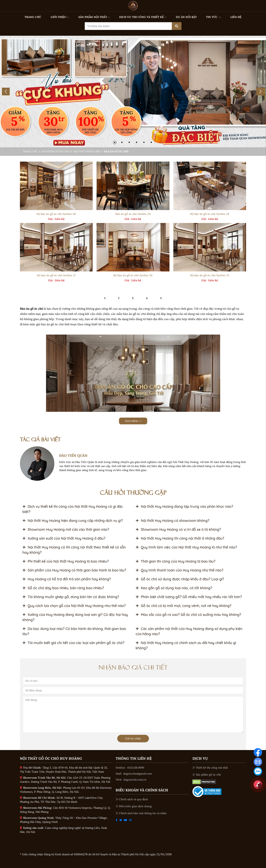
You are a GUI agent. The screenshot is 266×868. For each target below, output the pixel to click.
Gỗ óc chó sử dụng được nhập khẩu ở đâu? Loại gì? (180, 579)
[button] (115, 142)
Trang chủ (30, 151)
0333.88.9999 (136, 768)
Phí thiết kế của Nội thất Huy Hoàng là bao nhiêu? (66, 561)
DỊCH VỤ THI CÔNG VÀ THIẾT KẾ (143, 17)
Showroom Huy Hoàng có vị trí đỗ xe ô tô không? (178, 529)
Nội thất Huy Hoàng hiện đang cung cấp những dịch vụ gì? (73, 521)
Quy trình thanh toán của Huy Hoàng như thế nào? (180, 570)
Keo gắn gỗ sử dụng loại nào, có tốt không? (174, 588)
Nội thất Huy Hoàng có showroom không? (172, 521)
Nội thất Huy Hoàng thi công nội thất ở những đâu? (180, 538)
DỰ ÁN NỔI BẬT (186, 17)
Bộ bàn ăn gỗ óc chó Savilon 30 (56, 214)
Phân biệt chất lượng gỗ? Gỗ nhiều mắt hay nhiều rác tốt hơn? (189, 597)
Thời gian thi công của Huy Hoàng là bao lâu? (175, 561)
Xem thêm (133, 421)
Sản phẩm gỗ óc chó (55, 151)
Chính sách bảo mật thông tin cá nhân (141, 813)
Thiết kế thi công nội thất (210, 768)
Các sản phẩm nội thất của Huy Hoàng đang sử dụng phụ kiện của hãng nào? (189, 631)
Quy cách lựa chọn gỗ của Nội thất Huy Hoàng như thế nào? (74, 606)
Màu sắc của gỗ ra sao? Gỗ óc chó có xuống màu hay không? (188, 615)
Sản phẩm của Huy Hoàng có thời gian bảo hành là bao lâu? (74, 570)
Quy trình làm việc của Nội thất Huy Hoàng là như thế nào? (186, 547)
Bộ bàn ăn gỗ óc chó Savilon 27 (56, 275)
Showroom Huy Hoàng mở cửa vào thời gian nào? (66, 529)
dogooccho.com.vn (135, 780)
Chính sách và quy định (132, 799)
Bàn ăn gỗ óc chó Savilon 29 (133, 214)
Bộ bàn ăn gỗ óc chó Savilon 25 (210, 275)
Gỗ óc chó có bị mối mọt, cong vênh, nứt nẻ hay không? (183, 606)
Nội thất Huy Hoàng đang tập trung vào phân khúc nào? (184, 506)
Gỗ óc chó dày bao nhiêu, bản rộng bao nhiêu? (63, 588)
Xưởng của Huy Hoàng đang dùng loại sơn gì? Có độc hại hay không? (75, 617)
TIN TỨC (213, 17)
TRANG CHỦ (33, 17)
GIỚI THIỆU (60, 17)
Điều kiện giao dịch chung (134, 806)
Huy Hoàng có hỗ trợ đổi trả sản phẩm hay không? (67, 579)
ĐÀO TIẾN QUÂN (73, 456)
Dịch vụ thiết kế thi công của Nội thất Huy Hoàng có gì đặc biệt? (73, 509)
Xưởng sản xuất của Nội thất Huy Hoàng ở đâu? (64, 538)
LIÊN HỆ (236, 17)
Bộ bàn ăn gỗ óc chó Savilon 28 (210, 214)
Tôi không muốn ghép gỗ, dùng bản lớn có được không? (71, 597)
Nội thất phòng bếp (87, 151)
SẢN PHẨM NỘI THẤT (94, 17)
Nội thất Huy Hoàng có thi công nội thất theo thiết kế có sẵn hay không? (74, 550)
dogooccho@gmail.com (138, 774)
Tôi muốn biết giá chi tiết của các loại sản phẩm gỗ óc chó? (73, 643)
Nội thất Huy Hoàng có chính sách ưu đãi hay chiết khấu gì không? (186, 645)
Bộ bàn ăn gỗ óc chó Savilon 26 (133, 275)
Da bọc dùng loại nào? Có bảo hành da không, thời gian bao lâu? (74, 631)
